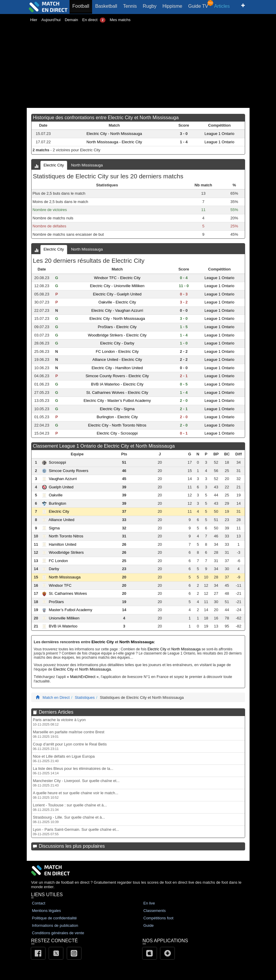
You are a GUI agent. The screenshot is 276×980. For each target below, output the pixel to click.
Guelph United (58, 487)
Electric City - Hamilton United (117, 368)
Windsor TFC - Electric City (117, 278)
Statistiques (85, 697)
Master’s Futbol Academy (67, 610)
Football (82, 6)
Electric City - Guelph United (117, 294)
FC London (55, 561)
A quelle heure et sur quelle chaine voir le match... (76, 795)
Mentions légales (47, 911)
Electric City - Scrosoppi (117, 433)
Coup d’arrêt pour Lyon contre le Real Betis (70, 746)
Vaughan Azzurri (59, 479)
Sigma (51, 528)
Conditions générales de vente (58, 933)
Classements (155, 911)
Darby (51, 569)
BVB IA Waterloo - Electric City (117, 384)
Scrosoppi (54, 462)
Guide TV (198, 6)
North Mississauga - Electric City (114, 142)
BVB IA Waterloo (60, 626)
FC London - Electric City (117, 351)
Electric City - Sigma (117, 409)
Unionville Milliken (61, 618)
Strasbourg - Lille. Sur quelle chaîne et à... (69, 819)
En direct (94, 20)
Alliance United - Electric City (117, 360)
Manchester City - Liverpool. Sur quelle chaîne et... (76, 783)
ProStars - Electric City (117, 327)
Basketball (106, 6)
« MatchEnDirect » (83, 677)
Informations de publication (55, 925)
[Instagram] (74, 953)
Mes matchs (120, 20)
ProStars (53, 602)
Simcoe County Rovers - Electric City (117, 376)
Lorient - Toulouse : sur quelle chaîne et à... (70, 807)
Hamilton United (59, 544)
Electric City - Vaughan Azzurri (117, 310)
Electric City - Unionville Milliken (117, 286)
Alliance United (58, 520)
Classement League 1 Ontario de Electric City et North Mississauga (104, 446)
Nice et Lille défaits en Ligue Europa (64, 758)
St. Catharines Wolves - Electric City (117, 393)
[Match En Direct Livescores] (38, 697)
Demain (71, 20)
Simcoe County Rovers (65, 471)
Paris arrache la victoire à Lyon (59, 722)
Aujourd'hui (51, 20)
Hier (34, 20)
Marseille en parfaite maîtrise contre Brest (69, 734)
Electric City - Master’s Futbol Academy (117, 401)
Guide (149, 925)
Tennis (130, 6)
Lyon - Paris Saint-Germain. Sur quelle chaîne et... (76, 832)
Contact (39, 903)
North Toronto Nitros (63, 536)
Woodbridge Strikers (63, 552)
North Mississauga (87, 165)
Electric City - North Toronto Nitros (117, 425)
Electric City (54, 165)
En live (149, 903)
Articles (222, 6)
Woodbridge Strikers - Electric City (117, 335)
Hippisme (172, 6)
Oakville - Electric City (117, 302)
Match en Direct (56, 697)
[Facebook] (38, 953)
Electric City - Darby (117, 343)
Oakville (52, 495)
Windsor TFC (57, 585)
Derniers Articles (56, 712)
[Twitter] (56, 953)
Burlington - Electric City (117, 417)
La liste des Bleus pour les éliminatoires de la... (73, 771)
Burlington (54, 503)
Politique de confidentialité (55, 918)
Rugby (150, 6)
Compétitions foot (158, 918)
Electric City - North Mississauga (114, 134)
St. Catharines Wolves (64, 593)
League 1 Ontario (219, 134)
